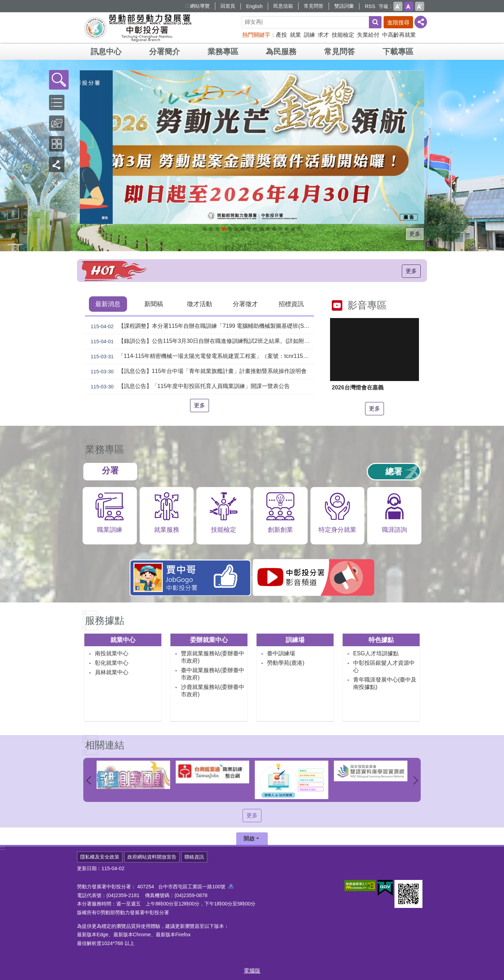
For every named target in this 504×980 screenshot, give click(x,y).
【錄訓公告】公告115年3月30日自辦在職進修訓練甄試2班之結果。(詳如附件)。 (201, 341)
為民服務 (281, 52)
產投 (281, 35)
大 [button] (420, 6)
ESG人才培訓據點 (376, 653)
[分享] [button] (421, 22)
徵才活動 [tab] (199, 304)
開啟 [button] (249, 838)
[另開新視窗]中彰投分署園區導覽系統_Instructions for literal (243, 229)
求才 (323, 35)
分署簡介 (164, 52)
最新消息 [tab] (108, 304)
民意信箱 (283, 6)
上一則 (89, 780)
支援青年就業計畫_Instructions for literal (255, 229)
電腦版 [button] (252, 971)
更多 (415, 234)
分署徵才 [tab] (245, 304)
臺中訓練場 (281, 653)
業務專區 (223, 52)
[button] (59, 80)
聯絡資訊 (194, 857)
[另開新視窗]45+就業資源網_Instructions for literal (293, 229)
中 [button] (409, 6)
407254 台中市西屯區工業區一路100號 (185, 887)
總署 (394, 471)
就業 (295, 35)
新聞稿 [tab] (154, 304)
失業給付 (368, 35)
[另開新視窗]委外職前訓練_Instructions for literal (287, 229)
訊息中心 (106, 52)
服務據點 (105, 621)
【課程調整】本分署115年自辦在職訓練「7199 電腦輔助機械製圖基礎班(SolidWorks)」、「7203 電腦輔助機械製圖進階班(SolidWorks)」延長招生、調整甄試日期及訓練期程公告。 (201, 326)
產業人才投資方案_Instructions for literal (280, 229)
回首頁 (228, 6)
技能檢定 (343, 35)
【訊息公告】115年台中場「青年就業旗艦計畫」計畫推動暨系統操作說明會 (197, 372)
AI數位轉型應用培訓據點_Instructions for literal (274, 229)
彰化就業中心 (112, 663)
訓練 (309, 35)
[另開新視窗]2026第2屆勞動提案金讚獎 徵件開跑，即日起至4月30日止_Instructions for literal (217, 229)
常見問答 (314, 6)
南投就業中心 (112, 653)
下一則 (415, 780)
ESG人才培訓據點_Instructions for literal (236, 229)
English (254, 6)
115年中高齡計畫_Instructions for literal (230, 229)
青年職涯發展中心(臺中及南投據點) (385, 683)
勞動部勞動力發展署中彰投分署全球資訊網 (138, 28)
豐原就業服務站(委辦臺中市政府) (213, 657)
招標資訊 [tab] (291, 304)
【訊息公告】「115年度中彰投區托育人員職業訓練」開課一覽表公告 (189, 387)
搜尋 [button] (375, 22)
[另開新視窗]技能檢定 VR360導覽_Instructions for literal (299, 229)
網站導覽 (200, 6)
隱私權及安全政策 (100, 857)
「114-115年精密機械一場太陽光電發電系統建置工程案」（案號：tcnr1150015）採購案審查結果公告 (201, 357)
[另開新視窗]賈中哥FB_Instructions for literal (261, 229)
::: (187, 5)
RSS (370, 6)
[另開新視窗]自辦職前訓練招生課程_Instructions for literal (211, 229)
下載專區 (398, 52)
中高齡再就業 (399, 35)
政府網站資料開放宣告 (152, 857)
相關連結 (105, 745)
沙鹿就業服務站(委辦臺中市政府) (213, 691)
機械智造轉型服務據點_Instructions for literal (268, 229)
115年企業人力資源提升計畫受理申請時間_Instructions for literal (224, 229)
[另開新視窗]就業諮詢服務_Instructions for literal (249, 229)
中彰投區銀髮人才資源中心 (384, 667)
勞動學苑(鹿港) (286, 663)
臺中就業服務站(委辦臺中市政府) (213, 674)
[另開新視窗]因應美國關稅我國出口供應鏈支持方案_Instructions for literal (205, 229)
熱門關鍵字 (256, 35)
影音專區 (367, 305)
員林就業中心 (112, 672)
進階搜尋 (398, 23)
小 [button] (398, 6)
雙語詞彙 (344, 6)
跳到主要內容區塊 (4, 4)
